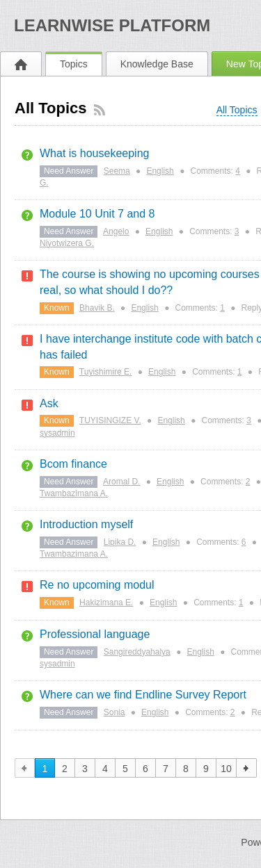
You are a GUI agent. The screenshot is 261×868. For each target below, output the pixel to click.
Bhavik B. (97, 308)
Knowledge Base (157, 64)
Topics (74, 64)
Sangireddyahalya (137, 652)
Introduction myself (86, 524)
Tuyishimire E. (106, 372)
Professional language (95, 634)
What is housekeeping (94, 153)
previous (25, 768)
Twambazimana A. (74, 493)
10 (226, 769)
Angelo (116, 231)
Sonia (114, 712)
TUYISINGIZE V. (110, 420)
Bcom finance (73, 464)
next (247, 768)
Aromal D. (121, 482)
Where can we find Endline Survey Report (143, 695)
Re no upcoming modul (97, 585)
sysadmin (57, 433)
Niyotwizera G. (67, 243)
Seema (117, 171)
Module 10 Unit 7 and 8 (97, 214)
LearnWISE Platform (112, 25)
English (160, 171)
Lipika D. (120, 542)
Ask (49, 403)
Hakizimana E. (106, 603)
